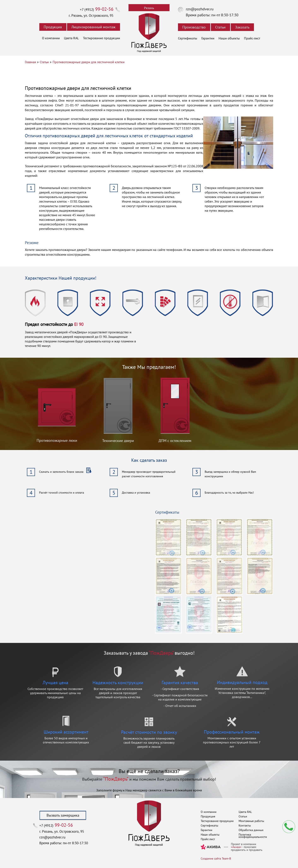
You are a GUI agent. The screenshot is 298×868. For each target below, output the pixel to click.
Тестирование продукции (102, 38)
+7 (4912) (97, 9)
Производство (194, 27)
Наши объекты (229, 38)
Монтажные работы (251, 821)
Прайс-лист (252, 38)
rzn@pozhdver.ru (200, 9)
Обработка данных (251, 830)
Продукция (53, 27)
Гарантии (208, 38)
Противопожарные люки (57, 440)
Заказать (242, 27)
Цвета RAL (71, 38)
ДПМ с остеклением (175, 441)
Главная (30, 62)
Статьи (220, 27)
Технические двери (118, 441)
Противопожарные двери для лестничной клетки (89, 62)
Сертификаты (188, 38)
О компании (51, 38)
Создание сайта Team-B (216, 859)
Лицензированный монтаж (93, 27)
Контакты (245, 825)
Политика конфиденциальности (253, 836)
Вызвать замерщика (63, 815)
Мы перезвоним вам (289, 827)
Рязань (149, 8)
